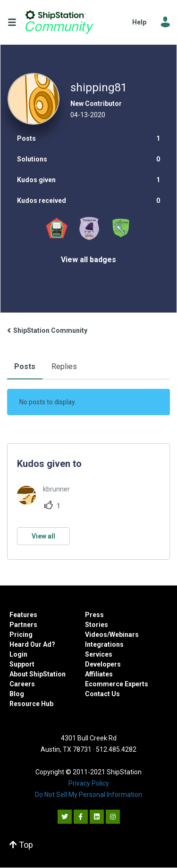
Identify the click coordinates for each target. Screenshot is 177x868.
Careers (22, 684)
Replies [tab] (64, 366)
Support (22, 664)
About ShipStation (38, 674)
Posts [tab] (25, 366)
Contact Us (102, 694)
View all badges (88, 260)
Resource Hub (31, 704)
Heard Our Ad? (32, 644)
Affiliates (99, 674)
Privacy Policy (89, 783)
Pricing (21, 635)
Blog (17, 694)
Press (94, 615)
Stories (97, 625)
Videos (96, 635)
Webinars (124, 635)
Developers (103, 664)
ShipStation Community (59, 22)
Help (139, 22)
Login (18, 654)
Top (21, 845)
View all (43, 536)
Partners (23, 625)
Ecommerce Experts (117, 684)
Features (23, 615)
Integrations (104, 644)
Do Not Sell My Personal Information (88, 795)
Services (99, 654)
